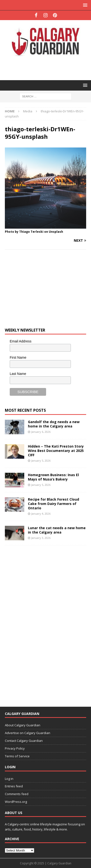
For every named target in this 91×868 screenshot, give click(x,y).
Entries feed (14, 786)
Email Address (21, 341)
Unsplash (56, 232)
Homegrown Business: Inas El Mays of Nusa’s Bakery (53, 477)
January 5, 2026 (41, 461)
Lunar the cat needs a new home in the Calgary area (57, 530)
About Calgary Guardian (23, 725)
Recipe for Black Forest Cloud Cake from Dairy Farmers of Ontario (54, 504)
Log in (9, 779)
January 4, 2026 (41, 514)
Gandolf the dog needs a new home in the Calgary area (54, 424)
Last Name (18, 374)
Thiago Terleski (31, 232)
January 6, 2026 (41, 432)
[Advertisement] (48, 68)
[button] (84, 5)
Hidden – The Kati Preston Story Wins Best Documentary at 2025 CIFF (56, 451)
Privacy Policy (15, 748)
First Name (18, 357)
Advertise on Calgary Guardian (28, 733)
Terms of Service (17, 756)
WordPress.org (16, 802)
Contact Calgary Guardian (24, 741)
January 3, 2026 (41, 538)
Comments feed (17, 794)
